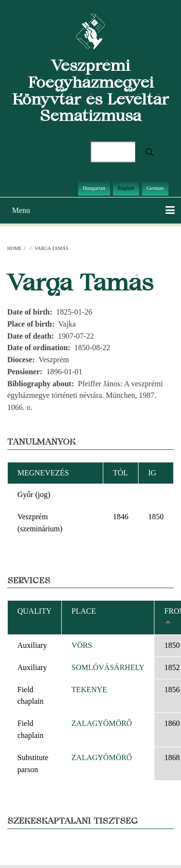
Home (14, 248)
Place (84, 611)
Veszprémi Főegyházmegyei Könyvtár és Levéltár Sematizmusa (90, 90)
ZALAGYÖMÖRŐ (102, 723)
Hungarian (94, 188)
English (126, 188)
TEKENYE (89, 690)
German (155, 188)
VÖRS (82, 645)
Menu (21, 210)
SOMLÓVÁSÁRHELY (108, 667)
